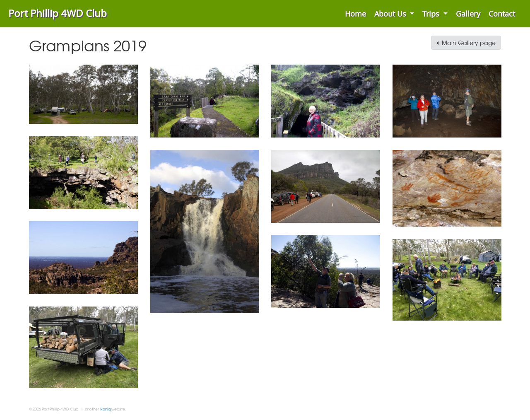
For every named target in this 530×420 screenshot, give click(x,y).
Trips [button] (432, 14)
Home (355, 14)
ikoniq (105, 409)
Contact (502, 14)
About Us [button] (391, 14)
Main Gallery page (466, 43)
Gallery (468, 14)
